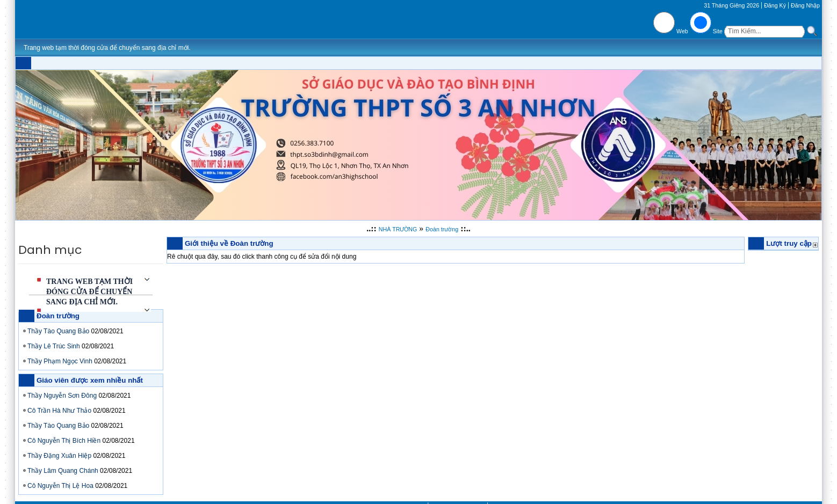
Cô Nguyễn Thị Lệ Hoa (60, 486)
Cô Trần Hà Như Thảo (59, 411)
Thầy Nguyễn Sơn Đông (62, 396)
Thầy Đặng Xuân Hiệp (59, 456)
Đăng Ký (775, 5)
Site (718, 31)
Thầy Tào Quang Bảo (58, 331)
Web (682, 31)
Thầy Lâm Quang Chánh (63, 471)
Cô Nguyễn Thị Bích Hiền (64, 441)
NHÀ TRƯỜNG (398, 229)
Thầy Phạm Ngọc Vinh (60, 361)
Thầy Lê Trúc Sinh (54, 346)
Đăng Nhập (805, 5)
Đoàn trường (442, 229)
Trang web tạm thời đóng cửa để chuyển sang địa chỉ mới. (89, 292)
